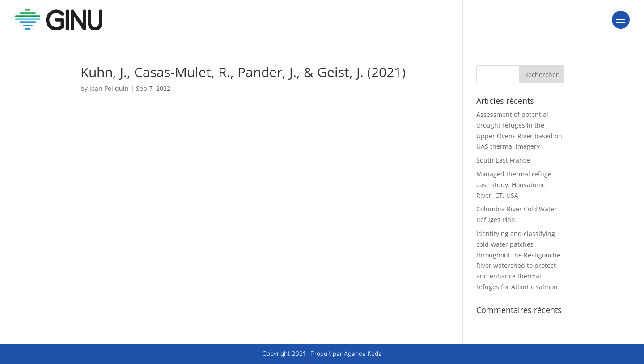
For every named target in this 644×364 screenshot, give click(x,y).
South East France (503, 160)
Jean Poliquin (109, 88)
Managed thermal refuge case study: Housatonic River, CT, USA (514, 185)
